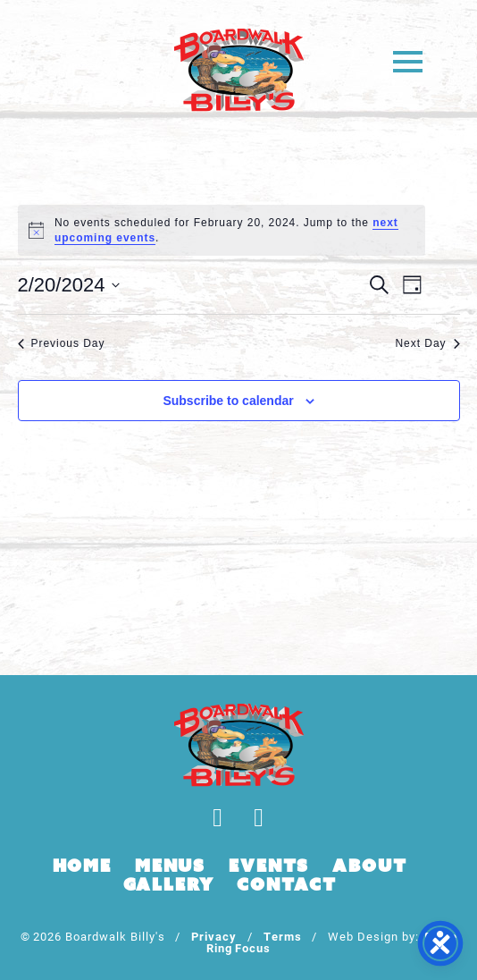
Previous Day (62, 343)
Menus (170, 866)
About (369, 866)
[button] (408, 60)
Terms (283, 936)
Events (269, 866)
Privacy (214, 936)
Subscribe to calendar (228, 401)
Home (82, 866)
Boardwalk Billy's (239, 69)
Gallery (169, 884)
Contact (286, 884)
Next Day (427, 343)
